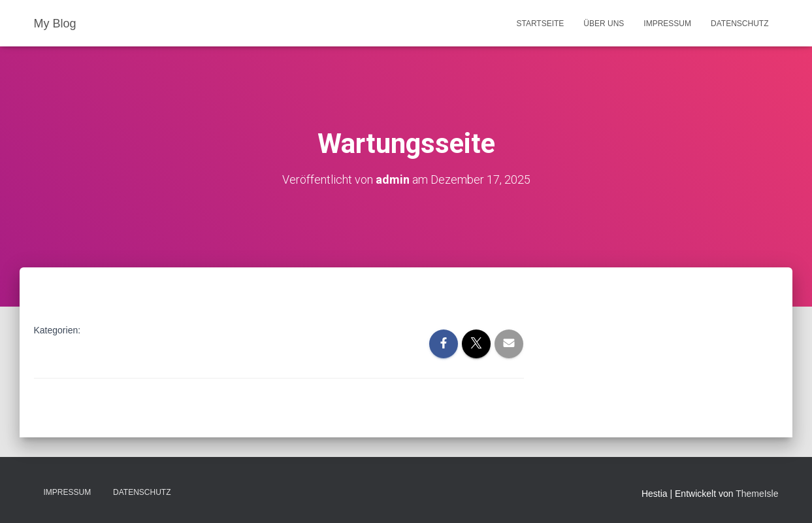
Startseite (540, 24)
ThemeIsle (757, 494)
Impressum (667, 24)
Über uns (604, 24)
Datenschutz (739, 24)
